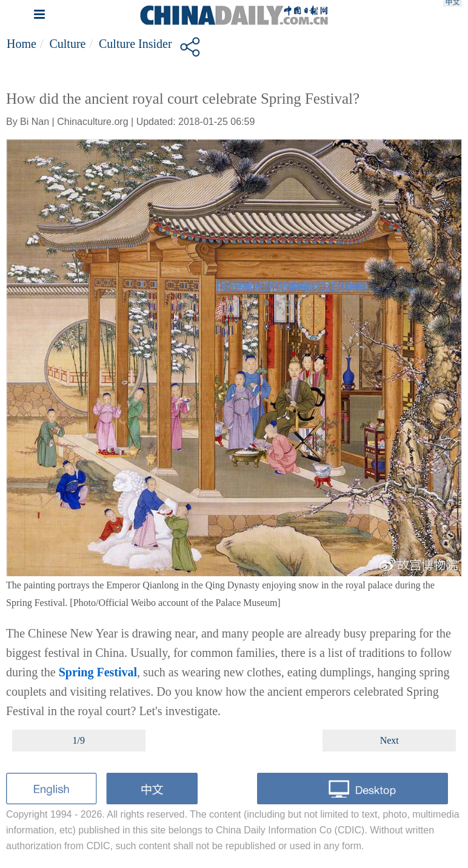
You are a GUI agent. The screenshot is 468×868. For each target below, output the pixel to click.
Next (389, 740)
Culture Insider (135, 44)
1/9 (79, 740)
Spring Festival (98, 672)
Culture (67, 44)
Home (22, 44)
